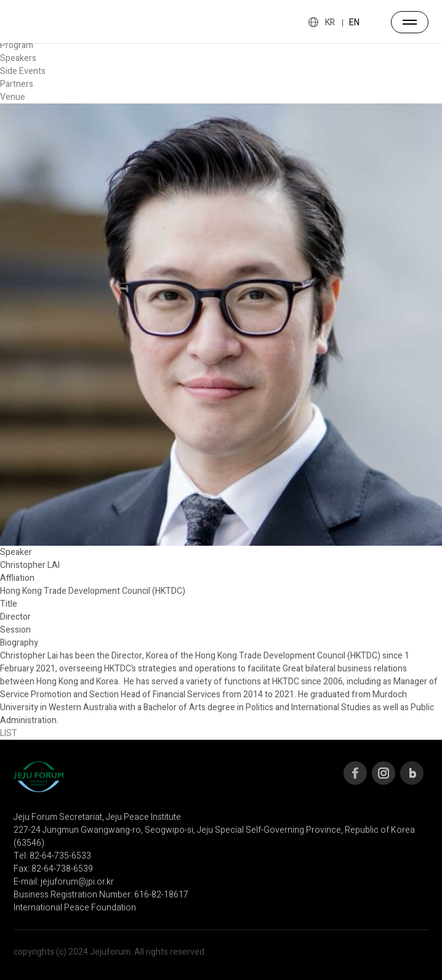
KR (330, 22)
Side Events (23, 71)
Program (17, 45)
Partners (17, 84)
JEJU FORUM (39, 22)
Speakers (18, 58)
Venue (13, 97)
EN (354, 22)
